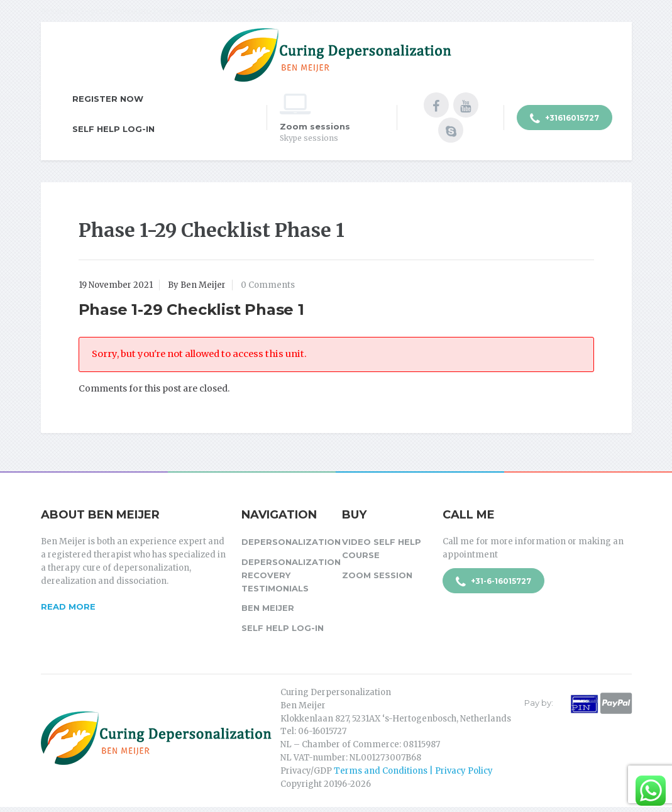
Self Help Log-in (113, 129)
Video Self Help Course (382, 548)
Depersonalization (285, 542)
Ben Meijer (268, 608)
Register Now (108, 99)
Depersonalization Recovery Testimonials (285, 575)
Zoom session (377, 575)
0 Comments (268, 285)
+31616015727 (565, 119)
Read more (68, 606)
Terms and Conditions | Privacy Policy (413, 771)
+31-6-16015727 (493, 582)
